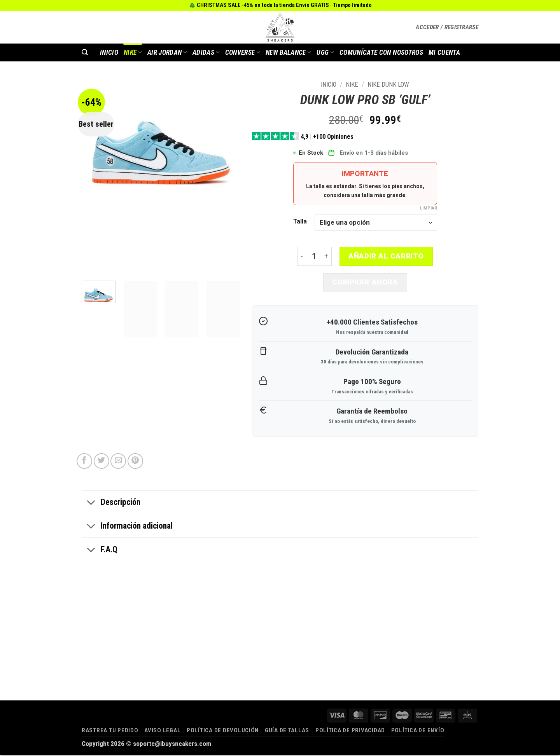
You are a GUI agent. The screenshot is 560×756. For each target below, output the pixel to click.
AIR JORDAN (167, 52)
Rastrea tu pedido (110, 731)
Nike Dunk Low (388, 85)
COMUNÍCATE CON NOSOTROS (381, 52)
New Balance (288, 52)
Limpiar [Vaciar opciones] (429, 208)
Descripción (111, 504)
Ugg (325, 52)
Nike (133, 52)
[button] (447, 27)
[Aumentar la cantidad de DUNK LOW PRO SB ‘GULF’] (327, 257)
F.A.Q (100, 551)
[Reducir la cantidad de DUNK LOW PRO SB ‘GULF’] (302, 257)
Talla (300, 222)
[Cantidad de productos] (314, 257)
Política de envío (418, 731)
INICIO (109, 52)
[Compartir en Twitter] (101, 462)
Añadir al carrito (386, 256)
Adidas (206, 52)
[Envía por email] (118, 462)
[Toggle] (91, 504)
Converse (243, 52)
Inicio (329, 85)
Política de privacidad (350, 731)
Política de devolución (223, 731)
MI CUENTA (444, 52)
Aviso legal (162, 731)
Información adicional (127, 527)
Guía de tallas (287, 731)
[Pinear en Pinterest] (135, 462)
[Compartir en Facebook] (84, 462)
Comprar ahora (365, 283)
